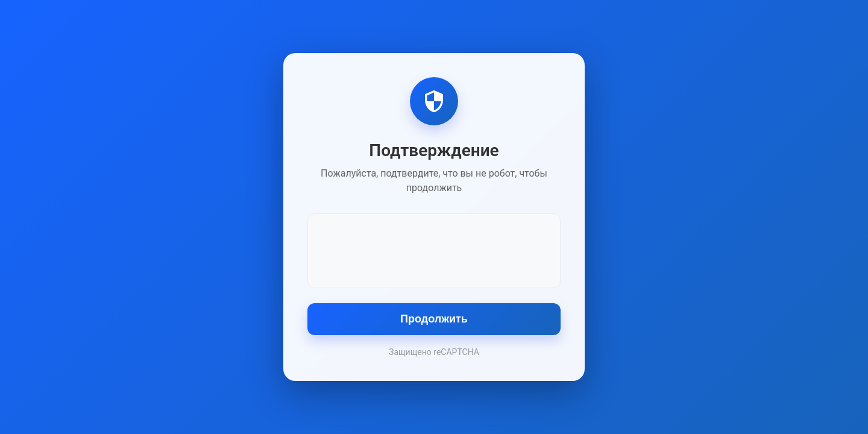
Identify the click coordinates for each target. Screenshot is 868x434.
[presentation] (434, 250)
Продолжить (434, 319)
